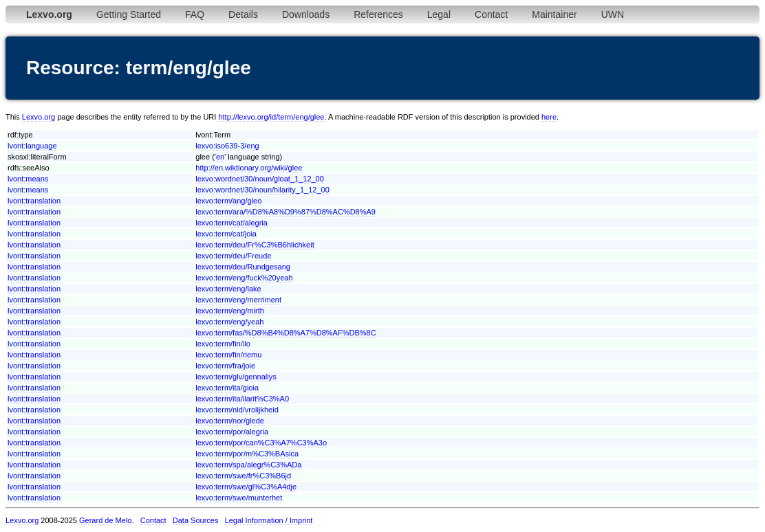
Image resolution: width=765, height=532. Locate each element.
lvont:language (32, 146)
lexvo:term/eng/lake (228, 289)
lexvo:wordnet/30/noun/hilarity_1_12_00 (262, 190)
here (549, 117)
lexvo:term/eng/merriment (238, 300)
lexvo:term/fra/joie (225, 366)
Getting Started (129, 14)
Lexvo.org (39, 117)
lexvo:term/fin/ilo (223, 344)
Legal (439, 14)
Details (243, 14)
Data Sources (196, 520)
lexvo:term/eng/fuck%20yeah (244, 278)
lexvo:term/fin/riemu (228, 355)
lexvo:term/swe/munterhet (239, 498)
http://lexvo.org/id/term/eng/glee (271, 117)
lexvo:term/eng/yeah (229, 322)
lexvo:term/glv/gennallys (236, 377)
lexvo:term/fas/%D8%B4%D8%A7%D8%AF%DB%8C (285, 333)
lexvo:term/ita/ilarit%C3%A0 (242, 399)
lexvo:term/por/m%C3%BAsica (247, 454)
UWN (613, 14)
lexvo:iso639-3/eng (227, 146)
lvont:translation (34, 201)
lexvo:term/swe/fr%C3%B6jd (243, 476)
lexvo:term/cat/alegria (231, 223)
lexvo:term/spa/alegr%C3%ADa (248, 465)
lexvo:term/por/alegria (232, 432)
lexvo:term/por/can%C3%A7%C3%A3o (261, 443)
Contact (491, 14)
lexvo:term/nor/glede (230, 421)
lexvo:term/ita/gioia (227, 388)
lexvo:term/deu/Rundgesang (243, 267)
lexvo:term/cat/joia (226, 234)
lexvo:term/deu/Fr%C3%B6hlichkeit (255, 245)
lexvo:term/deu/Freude (233, 256)
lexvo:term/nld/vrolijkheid (237, 410)
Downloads (306, 14)
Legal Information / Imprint (269, 520)
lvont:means (28, 179)
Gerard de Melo (105, 520)
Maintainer (554, 14)
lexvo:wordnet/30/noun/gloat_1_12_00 (260, 179)
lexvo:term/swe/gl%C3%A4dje (246, 487)
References (378, 14)
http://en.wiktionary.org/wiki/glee (249, 168)
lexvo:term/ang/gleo (228, 201)
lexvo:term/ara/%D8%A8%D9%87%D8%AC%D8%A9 (285, 212)
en (220, 157)
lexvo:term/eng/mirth (230, 311)
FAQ (195, 14)
